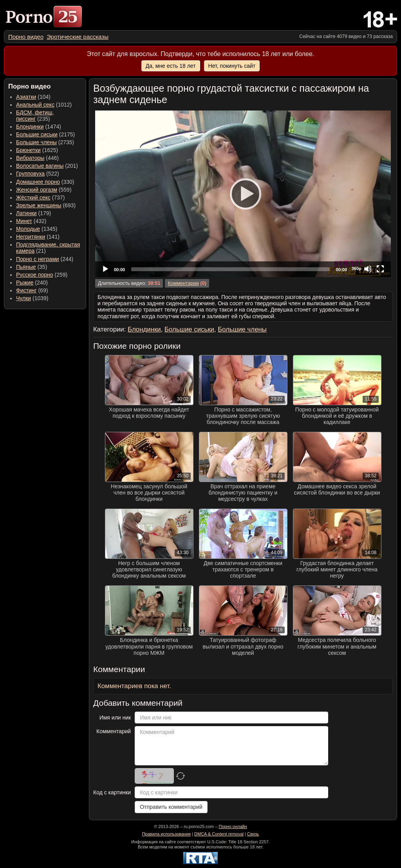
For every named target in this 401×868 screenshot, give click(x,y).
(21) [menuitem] (48, 248)
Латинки (26, 213)
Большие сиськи (37, 134)
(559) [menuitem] (44, 190)
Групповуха (30, 174)
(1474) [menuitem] (39, 127)
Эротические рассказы (78, 37)
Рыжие (25, 283)
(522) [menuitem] (38, 174)
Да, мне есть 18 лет (171, 66)
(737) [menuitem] (40, 198)
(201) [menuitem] (47, 166)
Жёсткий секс (33, 198)
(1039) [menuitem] (32, 298)
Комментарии (183, 283)
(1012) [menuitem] (44, 105)
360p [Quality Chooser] (356, 268)
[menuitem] (26, 37)
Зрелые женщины (39, 205)
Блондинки (30, 127)
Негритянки (31, 237)
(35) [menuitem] (32, 267)
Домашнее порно (38, 182)
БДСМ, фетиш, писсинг (35, 116)
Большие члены (36, 142)
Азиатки (26, 97)
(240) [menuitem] (32, 283)
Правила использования (166, 834)
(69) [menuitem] (32, 290)
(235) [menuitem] (35, 116)
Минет (24, 221)
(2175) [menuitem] (45, 134)
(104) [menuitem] (33, 97)
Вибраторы (30, 158)
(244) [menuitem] (45, 259)
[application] (243, 194)
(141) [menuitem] (38, 237)
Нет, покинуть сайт (232, 66)
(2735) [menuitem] (45, 142)
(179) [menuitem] (33, 213)
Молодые (28, 229)
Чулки (23, 298)
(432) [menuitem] (31, 221)
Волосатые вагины (40, 166)
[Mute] (368, 269)
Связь (253, 834)
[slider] (230, 269)
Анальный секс (35, 105)
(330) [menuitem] (45, 182)
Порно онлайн (233, 826)
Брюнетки (28, 150)
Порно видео (26, 37)
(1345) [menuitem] (37, 229)
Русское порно (35, 275)
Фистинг (26, 290)
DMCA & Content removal (219, 834)
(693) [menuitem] (46, 205)
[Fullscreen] (380, 269)
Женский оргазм (37, 190)
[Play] (243, 194)
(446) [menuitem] (37, 158)
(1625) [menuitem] (37, 150)
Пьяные (26, 267)
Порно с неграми (38, 259)
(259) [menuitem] (42, 275)
